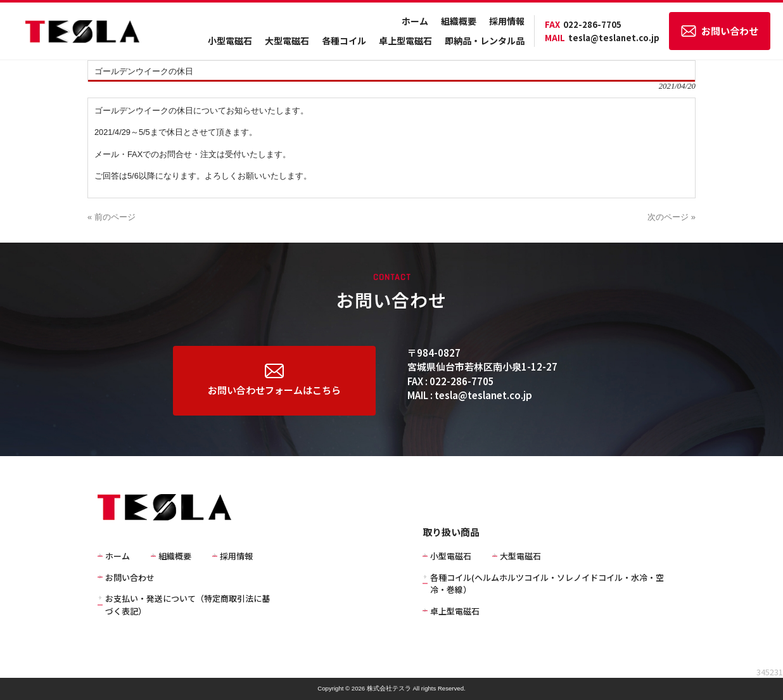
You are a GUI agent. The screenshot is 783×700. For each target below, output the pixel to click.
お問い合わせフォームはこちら (274, 380)
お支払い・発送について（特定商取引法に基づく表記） (188, 605)
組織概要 (459, 21)
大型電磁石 (287, 41)
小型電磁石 (230, 41)
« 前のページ (111, 217)
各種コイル (344, 41)
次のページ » (672, 217)
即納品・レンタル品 (485, 41)
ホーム (415, 21)
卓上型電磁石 (405, 41)
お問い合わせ (720, 31)
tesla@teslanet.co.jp (602, 38)
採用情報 (507, 21)
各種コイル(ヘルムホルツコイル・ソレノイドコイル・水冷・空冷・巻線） (547, 584)
